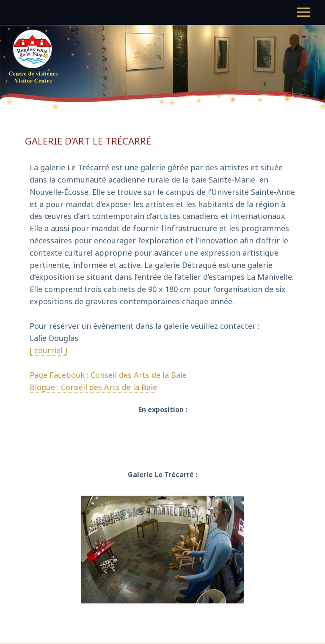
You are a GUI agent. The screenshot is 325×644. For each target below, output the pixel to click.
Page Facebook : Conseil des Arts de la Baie (108, 375)
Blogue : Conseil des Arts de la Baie (93, 387)
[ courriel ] (48, 350)
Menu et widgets (303, 21)
